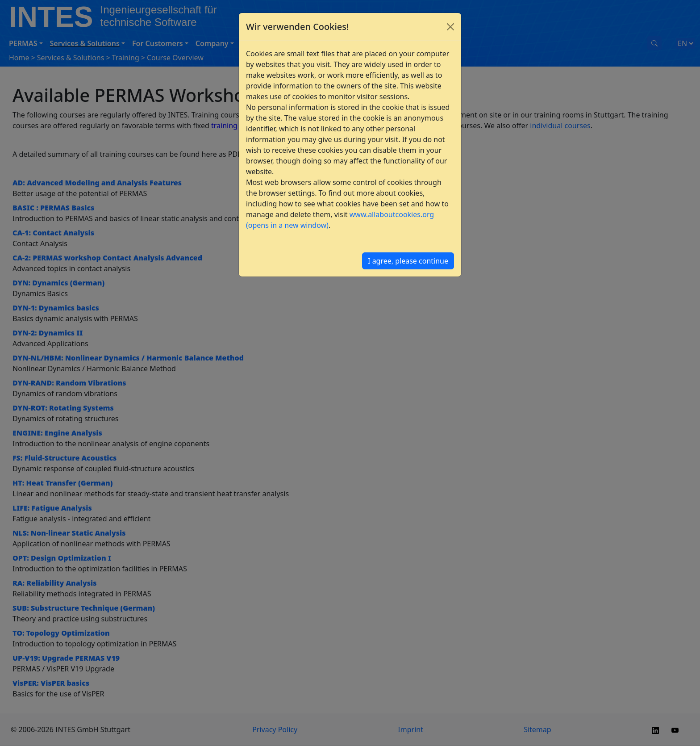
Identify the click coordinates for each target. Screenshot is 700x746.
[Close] (450, 27)
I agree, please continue (408, 261)
